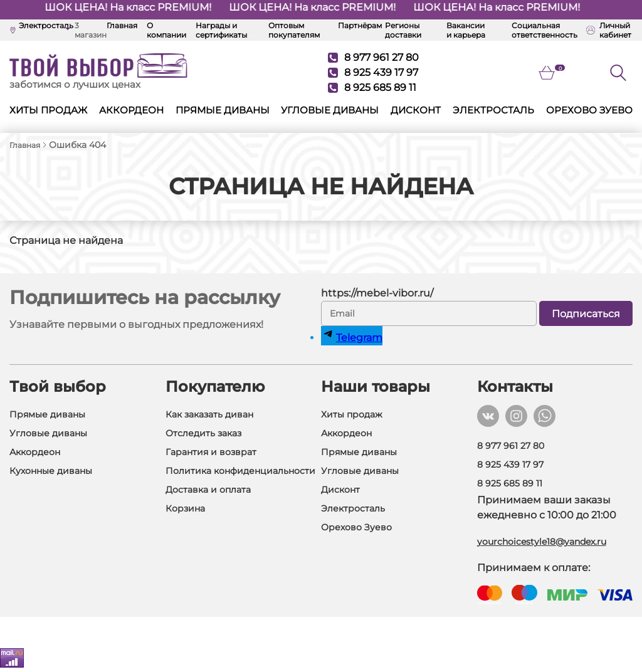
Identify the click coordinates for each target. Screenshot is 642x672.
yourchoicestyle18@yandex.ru (542, 542)
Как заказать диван (209, 414)
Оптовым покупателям (294, 30)
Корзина (185, 508)
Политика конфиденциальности (240, 471)
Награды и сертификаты (221, 30)
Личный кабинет (608, 30)
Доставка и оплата (208, 490)
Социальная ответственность (545, 30)
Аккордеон (131, 110)
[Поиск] (626, 73)
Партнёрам (360, 25)
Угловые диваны (330, 110)
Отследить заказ (203, 433)
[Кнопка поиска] (618, 73)
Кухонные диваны (51, 471)
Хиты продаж (48, 110)
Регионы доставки (403, 30)
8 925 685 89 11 (372, 87)
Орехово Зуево (589, 110)
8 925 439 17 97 (373, 72)
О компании (166, 30)
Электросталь (493, 110)
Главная (122, 25)
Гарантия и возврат (211, 452)
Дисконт (416, 110)
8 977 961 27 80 (373, 57)
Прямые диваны (223, 110)
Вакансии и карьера (466, 30)
